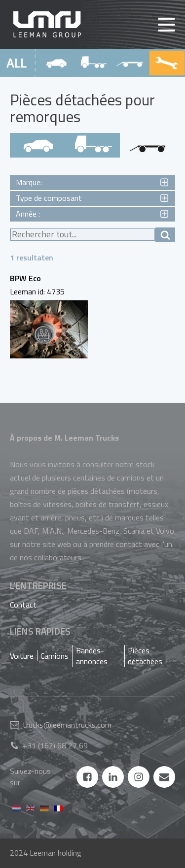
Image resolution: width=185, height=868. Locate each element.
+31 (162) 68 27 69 (55, 745)
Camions (55, 656)
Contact (23, 605)
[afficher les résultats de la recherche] (165, 235)
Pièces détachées (145, 656)
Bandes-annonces (92, 656)
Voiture (22, 656)
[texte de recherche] (83, 235)
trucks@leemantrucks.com (67, 725)
